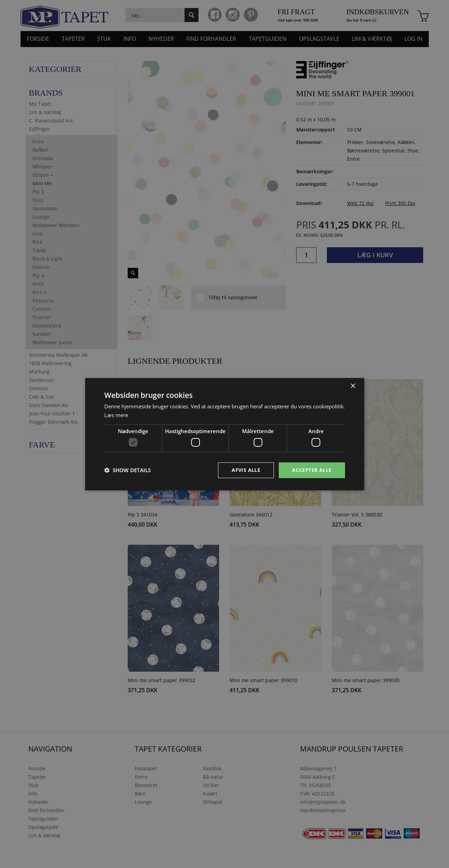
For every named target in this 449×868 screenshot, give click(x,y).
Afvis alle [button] (246, 470)
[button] (128, 470)
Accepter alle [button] (312, 470)
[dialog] (224, 434)
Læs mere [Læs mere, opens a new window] (116, 415)
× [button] (353, 386)
